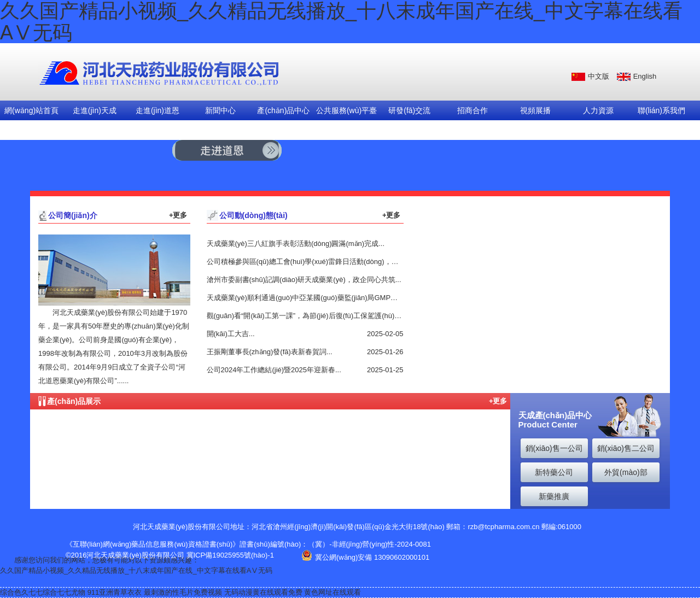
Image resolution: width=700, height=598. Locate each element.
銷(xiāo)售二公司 (626, 448)
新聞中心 (220, 110)
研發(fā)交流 (409, 110)
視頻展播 (535, 110)
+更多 (178, 215)
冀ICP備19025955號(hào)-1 (230, 555)
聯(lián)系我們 (661, 110)
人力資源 (598, 110)
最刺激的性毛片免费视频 (183, 592)
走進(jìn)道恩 (157, 110)
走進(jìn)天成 (95, 110)
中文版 (599, 76)
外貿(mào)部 (626, 472)
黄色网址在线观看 (332, 592)
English (645, 76)
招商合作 (472, 110)
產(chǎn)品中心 (283, 110)
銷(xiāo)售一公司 (554, 448)
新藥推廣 (554, 496)
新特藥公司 (554, 472)
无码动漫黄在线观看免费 (263, 592)
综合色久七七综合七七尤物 (43, 592)
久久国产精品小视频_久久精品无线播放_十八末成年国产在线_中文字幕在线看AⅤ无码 (136, 570)
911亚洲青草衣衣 (115, 592)
